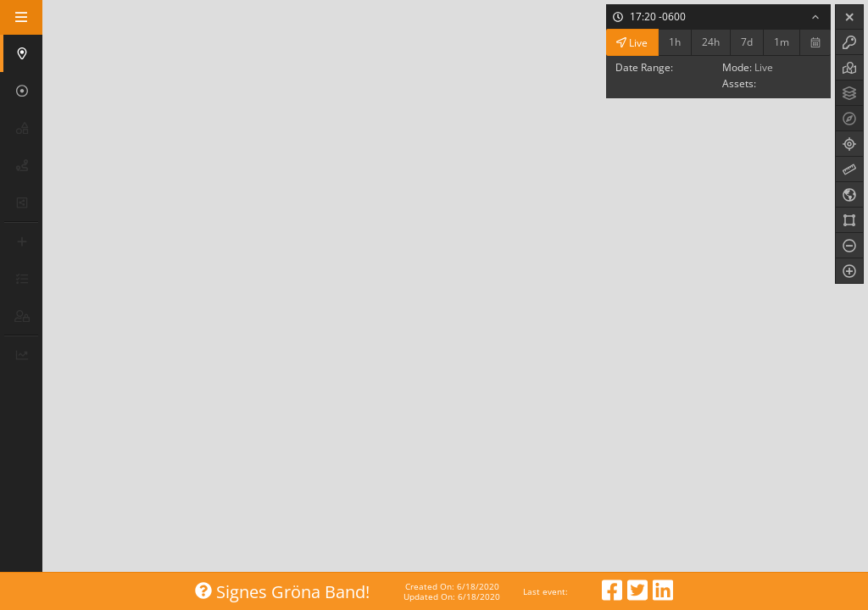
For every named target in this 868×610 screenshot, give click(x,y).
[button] (23, 53)
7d (747, 42)
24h (711, 42)
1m (782, 42)
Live (632, 42)
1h (675, 42)
